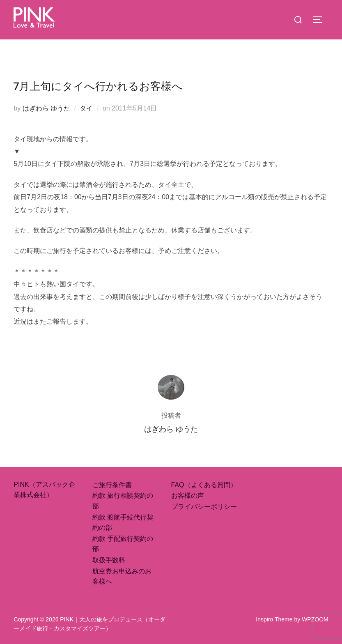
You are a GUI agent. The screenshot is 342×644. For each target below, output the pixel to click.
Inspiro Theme (274, 619)
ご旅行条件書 (112, 485)
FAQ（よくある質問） (204, 485)
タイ (86, 108)
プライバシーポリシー (204, 507)
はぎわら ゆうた (46, 108)
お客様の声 (188, 496)
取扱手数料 (109, 560)
